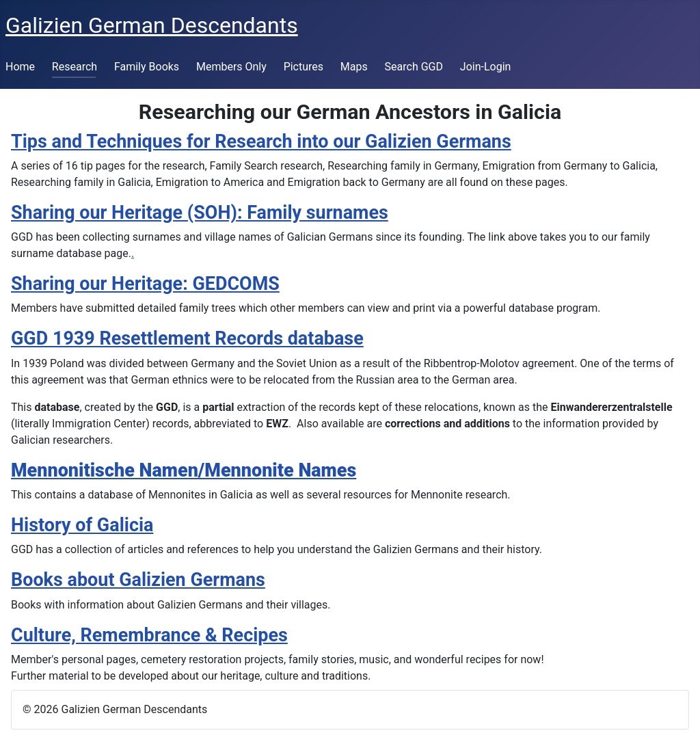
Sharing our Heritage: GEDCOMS (145, 284)
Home (20, 67)
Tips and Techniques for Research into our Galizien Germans (261, 142)
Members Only (231, 67)
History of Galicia (82, 525)
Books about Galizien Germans (138, 580)
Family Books (147, 67)
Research (75, 67)
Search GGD (414, 67)
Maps (354, 67)
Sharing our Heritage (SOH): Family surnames (200, 213)
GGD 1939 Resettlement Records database (187, 338)
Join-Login (486, 67)
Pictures (304, 67)
